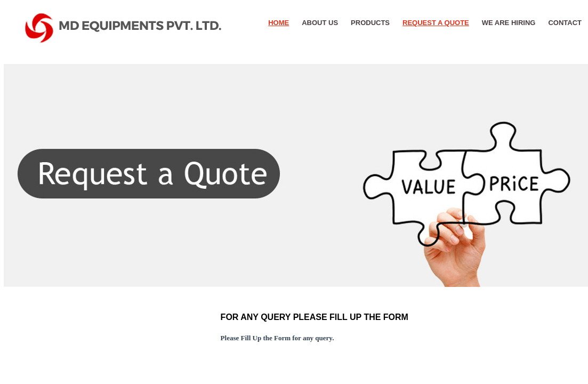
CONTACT (565, 23)
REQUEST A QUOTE (436, 23)
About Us (320, 23)
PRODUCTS (370, 23)
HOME (279, 23)
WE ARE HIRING (509, 23)
